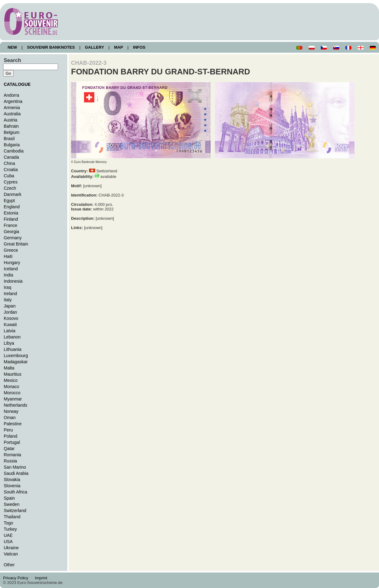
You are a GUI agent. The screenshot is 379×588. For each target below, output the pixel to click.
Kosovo (11, 318)
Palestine (13, 424)
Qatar (9, 449)
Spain (9, 498)
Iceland (11, 269)
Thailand (12, 517)
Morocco (12, 393)
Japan (10, 306)
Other (9, 565)
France (11, 225)
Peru (8, 430)
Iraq (7, 287)
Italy (8, 300)
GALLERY (94, 47)
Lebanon (12, 337)
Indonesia (13, 281)
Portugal (12, 442)
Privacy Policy (17, 578)
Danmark (13, 194)
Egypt (9, 201)
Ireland (10, 294)
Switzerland (15, 511)
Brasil (9, 139)
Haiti (8, 256)
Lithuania (13, 349)
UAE (8, 535)
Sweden (12, 504)
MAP (118, 47)
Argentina (13, 101)
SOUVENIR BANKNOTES (51, 47)
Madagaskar (16, 362)
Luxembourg (16, 356)
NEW (12, 47)
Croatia (11, 170)
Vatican (11, 554)
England (12, 207)
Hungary (12, 263)
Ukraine (11, 548)
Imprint (42, 578)
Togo (8, 523)
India (8, 275)
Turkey (10, 529)
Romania (12, 455)
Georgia (11, 232)
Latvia (9, 331)
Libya (9, 343)
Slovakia (12, 480)
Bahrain (11, 126)
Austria (11, 120)
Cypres (11, 182)
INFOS (139, 47)
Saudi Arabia (16, 473)
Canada (11, 157)
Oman (10, 418)
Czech (10, 188)
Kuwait (10, 325)
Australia (12, 114)
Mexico (11, 380)
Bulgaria (12, 145)
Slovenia (12, 486)
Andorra (11, 95)
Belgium (12, 132)
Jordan (10, 312)
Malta (9, 368)
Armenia (12, 108)
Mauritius (13, 374)
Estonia (11, 213)
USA (8, 542)
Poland (11, 436)
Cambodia (14, 151)
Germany (13, 238)
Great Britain (16, 244)
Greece (11, 250)
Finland (11, 219)
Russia (10, 461)
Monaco (11, 387)
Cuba (9, 176)
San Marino (15, 467)
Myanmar (13, 399)
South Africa (16, 492)
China (9, 163)
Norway (11, 411)
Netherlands (16, 405)
